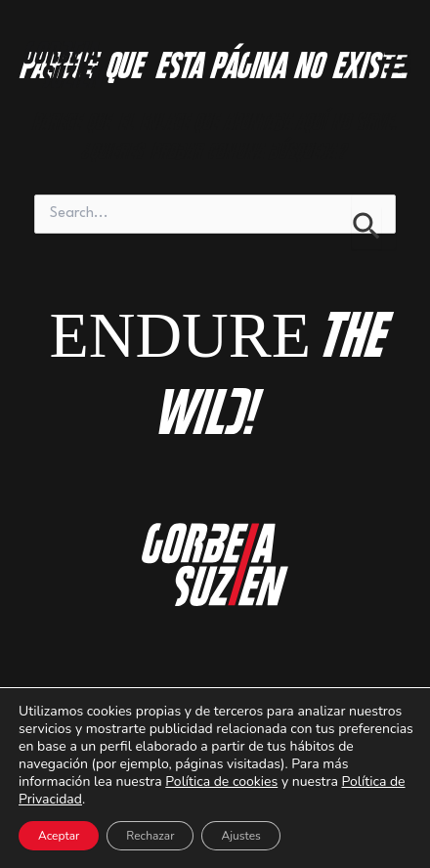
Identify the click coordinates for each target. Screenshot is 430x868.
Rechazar (150, 836)
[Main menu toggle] (398, 62)
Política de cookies (221, 781)
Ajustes (240, 836)
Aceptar (59, 836)
